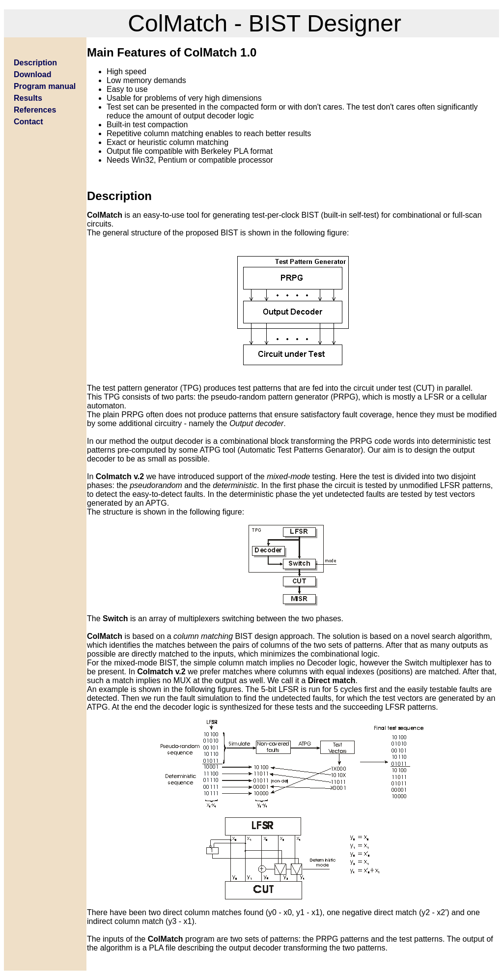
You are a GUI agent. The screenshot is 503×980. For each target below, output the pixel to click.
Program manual (45, 86)
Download (32, 74)
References (35, 110)
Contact (28, 122)
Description (35, 63)
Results (28, 98)
